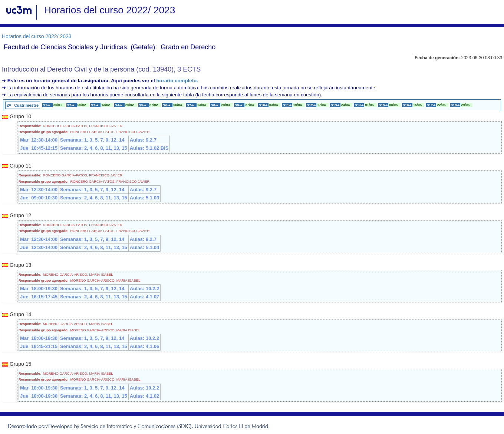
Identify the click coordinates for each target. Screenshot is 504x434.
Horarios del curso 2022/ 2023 (37, 36)
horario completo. (177, 81)
